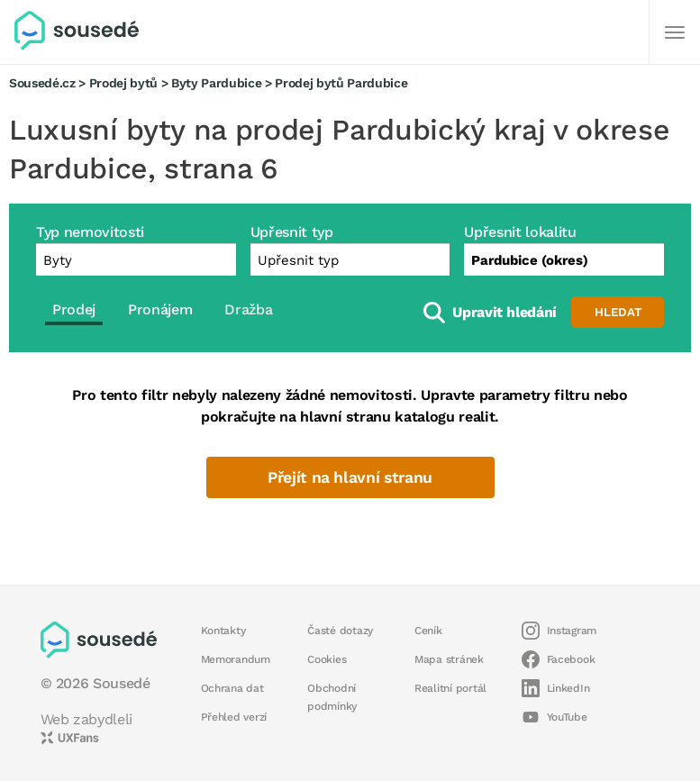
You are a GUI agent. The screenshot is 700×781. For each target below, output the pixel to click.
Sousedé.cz (42, 83)
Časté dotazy (340, 631)
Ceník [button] (428, 631)
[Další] (675, 32)
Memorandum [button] (236, 659)
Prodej (74, 309)
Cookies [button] (327, 659)
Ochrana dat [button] (232, 688)
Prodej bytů (123, 83)
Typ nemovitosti (90, 232)
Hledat (618, 312)
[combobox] (564, 259)
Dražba (248, 309)
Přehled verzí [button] (234, 717)
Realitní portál (450, 688)
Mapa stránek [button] (449, 659)
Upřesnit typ (292, 232)
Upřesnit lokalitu (520, 232)
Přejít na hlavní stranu (350, 477)
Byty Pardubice (216, 83)
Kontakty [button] (223, 631)
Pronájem (160, 309)
